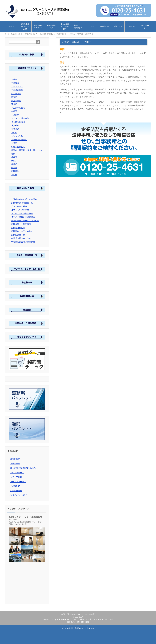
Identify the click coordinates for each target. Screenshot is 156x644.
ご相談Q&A (131, 26)
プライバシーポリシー (20, 495)
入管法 (14, 143)
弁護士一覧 (118, 26)
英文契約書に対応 (19, 206)
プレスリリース (17, 473)
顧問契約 (15, 171)
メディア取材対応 (18, 482)
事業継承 (15, 115)
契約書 (14, 79)
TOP (22, 34)
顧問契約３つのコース (38, 27)
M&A (13, 161)
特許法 (14, 168)
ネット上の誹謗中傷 (20, 118)
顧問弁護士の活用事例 (21, 224)
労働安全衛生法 (18, 147)
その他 (14, 175)
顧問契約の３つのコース (22, 203)
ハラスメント (17, 87)
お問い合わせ (144, 27)
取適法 (14, 97)
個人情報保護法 (18, 122)
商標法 (14, 164)
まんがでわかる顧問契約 (22, 214)
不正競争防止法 (18, 108)
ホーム (12, 26)
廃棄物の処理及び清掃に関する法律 (27, 150)
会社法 (14, 111)
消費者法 (15, 129)
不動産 (14, 133)
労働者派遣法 (17, 90)
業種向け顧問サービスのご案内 (25, 221)
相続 (13, 154)
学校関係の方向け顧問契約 (23, 242)
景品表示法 (16, 101)
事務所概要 (105, 26)
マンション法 (17, 136)
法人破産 (15, 125)
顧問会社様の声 (51, 27)
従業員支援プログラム (21, 238)
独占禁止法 (16, 94)
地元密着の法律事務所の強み (23, 468)
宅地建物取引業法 (19, 140)
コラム (91, 26)
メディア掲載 (16, 477)
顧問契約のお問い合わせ (22, 231)
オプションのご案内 (20, 210)
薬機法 (14, 157)
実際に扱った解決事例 (78, 27)
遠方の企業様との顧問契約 (65, 27)
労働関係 (15, 83)
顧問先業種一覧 (18, 235)
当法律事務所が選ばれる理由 (25, 27)
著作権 (14, 104)
